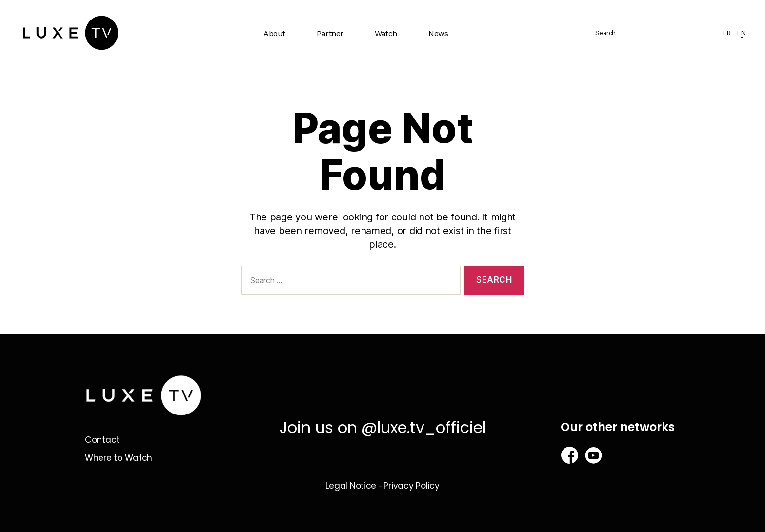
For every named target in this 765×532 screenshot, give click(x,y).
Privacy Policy (412, 485)
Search (605, 33)
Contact (102, 440)
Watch (386, 33)
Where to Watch (120, 458)
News (438, 33)
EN (741, 33)
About (274, 33)
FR (726, 33)
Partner (330, 33)
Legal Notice (351, 485)
